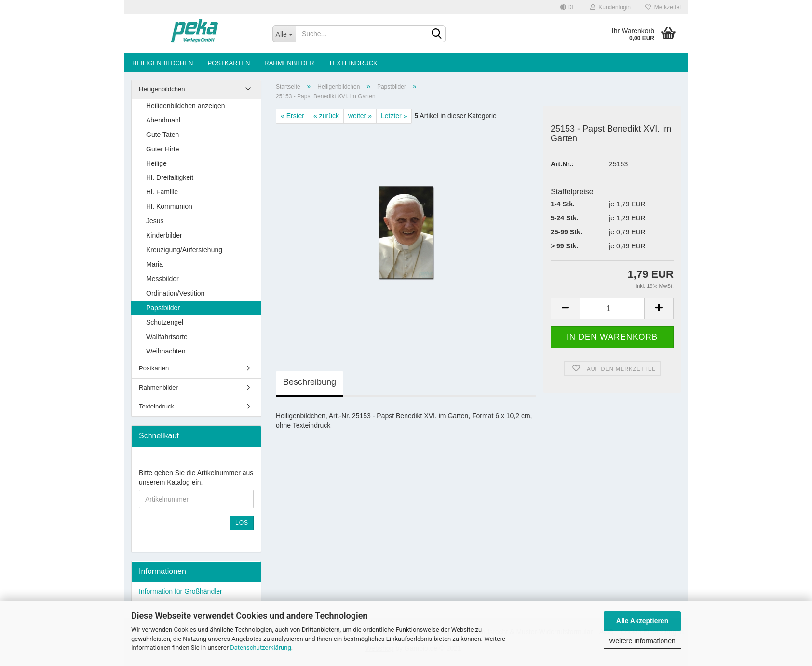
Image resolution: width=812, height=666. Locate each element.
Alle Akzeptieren (642, 621)
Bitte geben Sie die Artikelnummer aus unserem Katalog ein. (196, 477)
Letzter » (394, 116)
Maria (155, 264)
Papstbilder (163, 308)
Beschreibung (310, 382)
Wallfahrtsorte (167, 337)
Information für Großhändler (181, 591)
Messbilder (162, 279)
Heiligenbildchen (162, 63)
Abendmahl (163, 120)
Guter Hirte (162, 149)
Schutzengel (165, 322)
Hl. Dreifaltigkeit (170, 177)
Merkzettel (663, 7)
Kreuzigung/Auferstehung (184, 250)
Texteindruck (353, 63)
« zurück (326, 116)
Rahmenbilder (289, 63)
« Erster (292, 116)
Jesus (155, 221)
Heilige (156, 163)
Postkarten (229, 63)
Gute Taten (162, 135)
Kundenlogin (610, 7)
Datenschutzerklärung (261, 647)
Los (242, 523)
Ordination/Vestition (175, 293)
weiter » (360, 116)
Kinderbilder (164, 235)
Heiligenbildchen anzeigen (185, 106)
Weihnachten (166, 351)
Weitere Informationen (642, 641)
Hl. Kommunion (169, 206)
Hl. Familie (162, 192)
